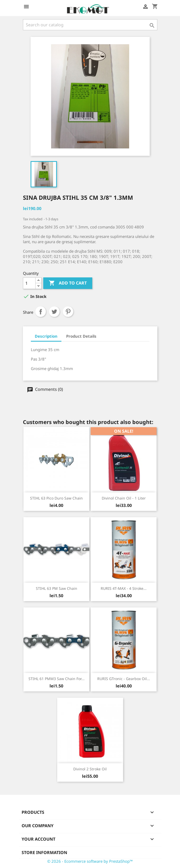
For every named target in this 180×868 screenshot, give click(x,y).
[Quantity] (29, 283)
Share (41, 312)
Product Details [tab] (81, 336)
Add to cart (68, 283)
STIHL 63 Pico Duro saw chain (56, 498)
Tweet (54, 312)
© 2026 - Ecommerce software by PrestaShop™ (90, 861)
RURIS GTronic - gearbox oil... (124, 679)
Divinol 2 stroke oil (90, 769)
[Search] (90, 25)
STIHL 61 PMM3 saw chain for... (57, 679)
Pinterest (68, 312)
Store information (44, 852)
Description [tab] (46, 336)
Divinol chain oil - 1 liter (124, 498)
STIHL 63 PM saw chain (57, 588)
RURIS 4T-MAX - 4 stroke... (124, 588)
